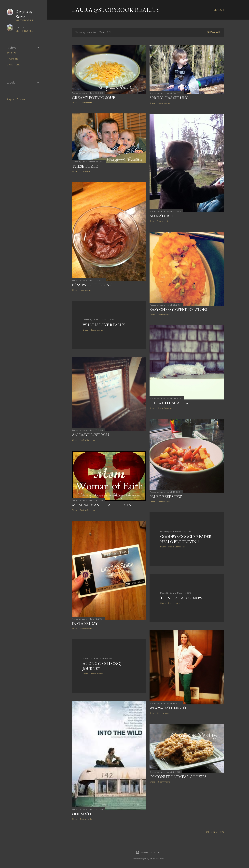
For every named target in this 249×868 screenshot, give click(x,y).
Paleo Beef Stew (166, 497)
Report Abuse (16, 99)
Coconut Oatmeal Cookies (178, 777)
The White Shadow (169, 403)
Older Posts (215, 832)
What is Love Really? (104, 325)
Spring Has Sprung (169, 98)
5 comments (163, 713)
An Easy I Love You (90, 435)
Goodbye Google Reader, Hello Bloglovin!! (186, 539)
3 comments (86, 819)
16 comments (164, 782)
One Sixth (82, 814)
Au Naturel (162, 216)
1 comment (85, 171)
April (13, 59)
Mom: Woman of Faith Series (101, 505)
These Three (85, 166)
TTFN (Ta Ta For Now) (182, 598)
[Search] (219, 10)
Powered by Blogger (148, 852)
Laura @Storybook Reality (116, 10)
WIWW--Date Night (168, 708)
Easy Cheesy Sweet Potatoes (178, 309)
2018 (11, 53)
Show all (214, 32)
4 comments (164, 103)
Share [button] (75, 103)
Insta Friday (85, 623)
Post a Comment (166, 408)
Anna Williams (157, 859)
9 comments (86, 103)
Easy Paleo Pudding (92, 285)
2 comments (163, 315)
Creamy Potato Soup (93, 98)
